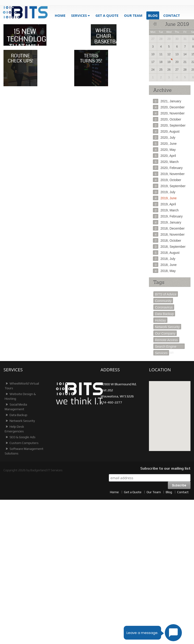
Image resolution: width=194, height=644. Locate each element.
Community (163, 301)
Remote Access (166, 340)
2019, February (168, 216)
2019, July (164, 192)
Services (79, 15)
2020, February (168, 168)
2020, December (169, 107)
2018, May (164, 271)
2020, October (167, 119)
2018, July (164, 259)
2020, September (169, 125)
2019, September (169, 186)
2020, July (164, 138)
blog (153, 15)
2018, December (169, 228)
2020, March (166, 162)
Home (60, 15)
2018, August (166, 253)
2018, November (169, 234)
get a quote (107, 15)
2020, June (165, 144)
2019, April (164, 204)
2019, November (169, 174)
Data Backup (164, 314)
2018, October (167, 241)
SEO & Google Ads (20, 437)
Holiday (160, 320)
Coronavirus (164, 307)
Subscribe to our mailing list (165, 468)
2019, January (167, 222)
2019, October (167, 180)
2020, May (164, 150)
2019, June (165, 198)
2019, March (166, 210)
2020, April (164, 156)
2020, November (169, 113)
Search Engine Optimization (166, 347)
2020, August (166, 131)
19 (169, 62)
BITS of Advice (166, 294)
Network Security (167, 327)
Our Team (133, 15)
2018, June (165, 265)
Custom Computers (22, 443)
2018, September (169, 247)
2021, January (167, 101)
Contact (171, 15)
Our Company (165, 334)
